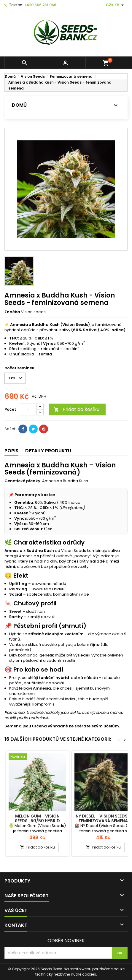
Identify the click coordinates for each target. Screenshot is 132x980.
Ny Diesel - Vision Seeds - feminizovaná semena (103, 818)
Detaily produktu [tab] (48, 451)
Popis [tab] (11, 451)
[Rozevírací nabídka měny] (116, 5)
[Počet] (28, 409)
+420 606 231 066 (40, 5)
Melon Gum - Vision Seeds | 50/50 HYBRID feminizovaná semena (37, 821)
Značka (12, 312)
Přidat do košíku (77, 409)
